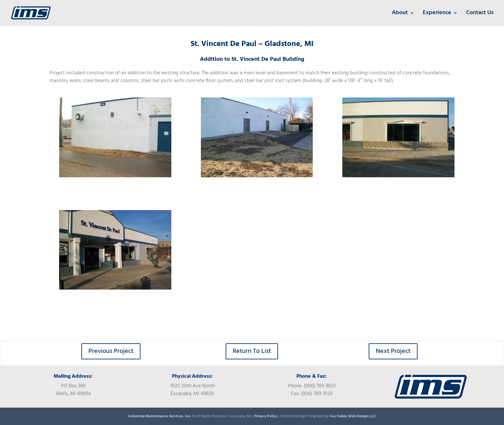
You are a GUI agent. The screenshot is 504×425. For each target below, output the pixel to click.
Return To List (252, 351)
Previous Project (111, 351)
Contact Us (480, 14)
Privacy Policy (266, 416)
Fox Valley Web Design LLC (353, 416)
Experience (437, 14)
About (400, 14)
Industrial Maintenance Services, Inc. (160, 416)
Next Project (393, 351)
